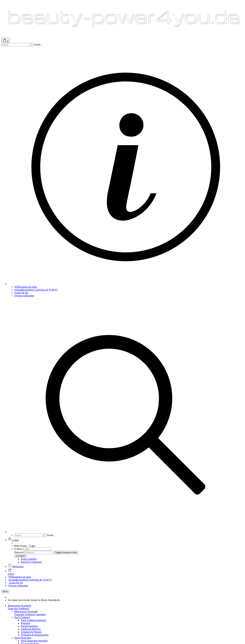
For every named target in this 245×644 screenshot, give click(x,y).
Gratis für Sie (21, 293)
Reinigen (26, 623)
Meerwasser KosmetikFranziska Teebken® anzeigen (30, 613)
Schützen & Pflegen (31, 632)
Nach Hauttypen (23, 638)
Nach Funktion (22, 617)
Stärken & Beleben (31, 629)
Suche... (38, 45)
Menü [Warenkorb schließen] (5, 591)
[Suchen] (32, 45)
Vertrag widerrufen (24, 296)
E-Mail (18, 549)
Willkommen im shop (26, 287)
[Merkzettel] (16, 566)
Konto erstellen (29, 559)
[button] (13, 540)
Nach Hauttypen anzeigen (34, 641)
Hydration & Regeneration (35, 635)
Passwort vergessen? (32, 562)
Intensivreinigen (29, 626)
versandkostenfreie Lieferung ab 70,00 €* (36, 290)
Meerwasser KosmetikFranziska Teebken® (19, 607)
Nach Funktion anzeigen (33, 620)
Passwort (19, 552)
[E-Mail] (37, 549)
